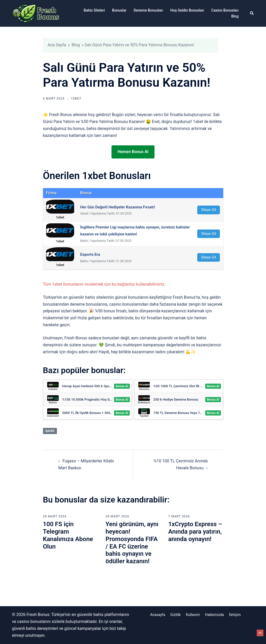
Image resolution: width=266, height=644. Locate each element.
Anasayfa (158, 615)
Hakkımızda (214, 615)
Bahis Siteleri (94, 10)
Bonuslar (119, 10)
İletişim (235, 615)
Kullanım (193, 615)
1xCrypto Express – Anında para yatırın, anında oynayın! (195, 532)
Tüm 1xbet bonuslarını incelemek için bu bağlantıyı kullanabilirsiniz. (104, 284)
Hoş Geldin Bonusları (187, 10)
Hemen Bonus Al (133, 152)
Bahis (50, 431)
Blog (235, 16)
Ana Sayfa (57, 45)
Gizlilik (175, 615)
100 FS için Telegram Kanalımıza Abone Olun (68, 535)
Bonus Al (122, 386)
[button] (252, 13)
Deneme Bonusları (148, 10)
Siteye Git (209, 210)
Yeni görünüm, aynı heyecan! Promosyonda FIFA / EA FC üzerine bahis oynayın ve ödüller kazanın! (132, 543)
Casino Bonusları (225, 10)
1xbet (76, 99)
